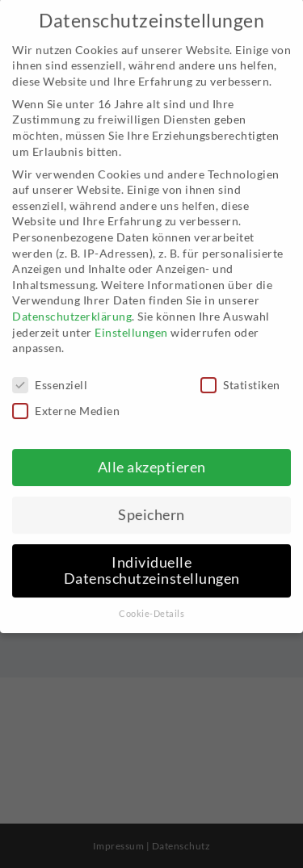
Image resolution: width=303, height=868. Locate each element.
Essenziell (50, 373)
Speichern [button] (151, 503)
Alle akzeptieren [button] (152, 456)
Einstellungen (131, 321)
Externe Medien (66, 399)
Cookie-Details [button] (151, 602)
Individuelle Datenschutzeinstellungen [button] (152, 559)
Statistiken (240, 373)
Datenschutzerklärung (72, 305)
